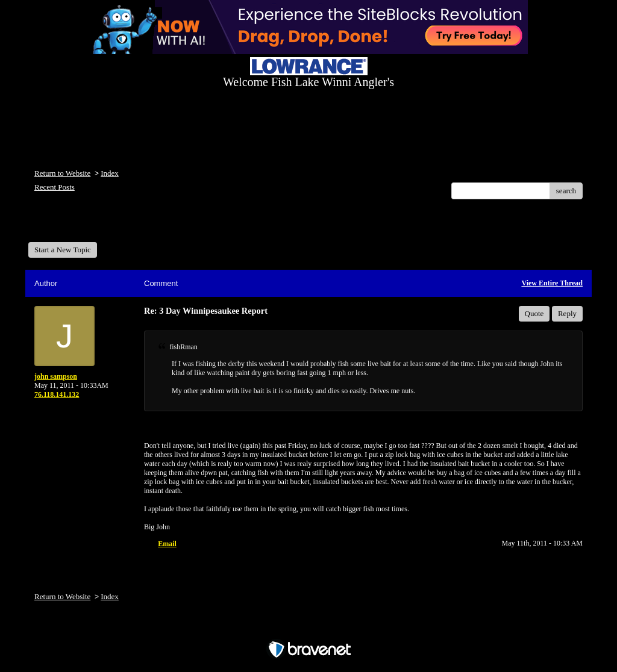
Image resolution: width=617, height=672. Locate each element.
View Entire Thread (552, 283)
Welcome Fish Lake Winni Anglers (93, 225)
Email (167, 544)
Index (110, 173)
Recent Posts (55, 187)
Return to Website (62, 173)
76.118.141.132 (57, 394)
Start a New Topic (63, 250)
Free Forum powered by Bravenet (308, 628)
